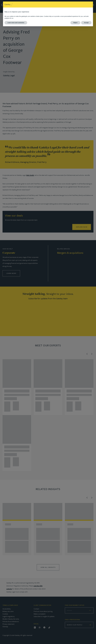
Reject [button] (75, 23)
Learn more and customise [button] (16, 23)
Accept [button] (86, 23)
